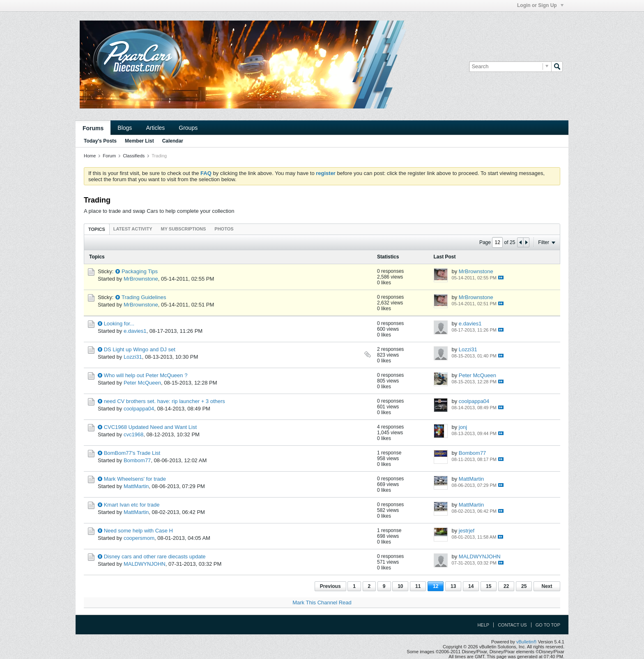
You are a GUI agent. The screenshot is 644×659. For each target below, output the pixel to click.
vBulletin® (527, 642)
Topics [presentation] (97, 229)
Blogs (125, 128)
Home (90, 156)
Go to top (548, 625)
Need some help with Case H (138, 531)
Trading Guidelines (144, 297)
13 (453, 586)
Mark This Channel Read (322, 603)
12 (436, 586)
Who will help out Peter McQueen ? (146, 375)
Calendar (173, 141)
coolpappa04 (139, 409)
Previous (330, 586)
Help (483, 625)
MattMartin (136, 486)
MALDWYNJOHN (145, 564)
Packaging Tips (140, 271)
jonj (463, 427)
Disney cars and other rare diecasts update (155, 556)
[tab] (97, 229)
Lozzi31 (133, 357)
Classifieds (134, 156)
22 (506, 586)
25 (524, 586)
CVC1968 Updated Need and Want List (150, 427)
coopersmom (139, 538)
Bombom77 (137, 460)
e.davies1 (135, 331)
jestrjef (467, 531)
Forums (93, 128)
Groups (188, 128)
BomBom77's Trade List (132, 453)
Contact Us (512, 625)
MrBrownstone (141, 279)
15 (489, 586)
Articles (155, 128)
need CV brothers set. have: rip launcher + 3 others (164, 401)
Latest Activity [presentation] (133, 229)
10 (400, 586)
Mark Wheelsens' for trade (135, 479)
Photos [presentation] (224, 229)
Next (547, 586)
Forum (109, 156)
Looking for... (119, 324)
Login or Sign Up (540, 5)
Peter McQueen (142, 383)
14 (471, 586)
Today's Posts (100, 141)
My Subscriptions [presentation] (184, 229)
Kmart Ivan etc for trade (132, 505)
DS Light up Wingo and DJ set (140, 349)
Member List (139, 141)
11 (418, 586)
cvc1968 (133, 434)
